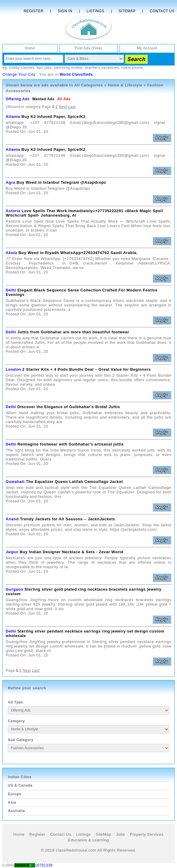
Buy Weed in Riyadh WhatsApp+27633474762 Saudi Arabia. (78, 253)
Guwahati (15, 482)
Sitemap (127, 11)
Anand (12, 519)
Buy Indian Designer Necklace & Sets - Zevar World (72, 552)
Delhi (11, 290)
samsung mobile (68, 68)
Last (72, 107)
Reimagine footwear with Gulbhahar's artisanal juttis (71, 444)
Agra (10, 182)
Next (63, 107)
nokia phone (132, 68)
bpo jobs (44, 68)
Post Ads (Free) (88, 48)
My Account (147, 48)
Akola (11, 253)
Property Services (147, 834)
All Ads (64, 99)
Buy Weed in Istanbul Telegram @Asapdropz (61, 182)
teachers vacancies (102, 68)
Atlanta (13, 117)
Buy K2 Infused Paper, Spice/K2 (53, 117)
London (13, 369)
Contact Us (162, 11)
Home (30, 48)
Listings (95, 11)
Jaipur (12, 552)
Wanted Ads (43, 99)
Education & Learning (88, 840)
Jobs (120, 834)
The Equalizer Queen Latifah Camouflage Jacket (75, 482)
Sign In (65, 11)
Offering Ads (18, 99)
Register (34, 11)
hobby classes (22, 68)
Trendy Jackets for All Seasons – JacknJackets (68, 519)
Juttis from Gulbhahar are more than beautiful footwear (73, 332)
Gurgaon (14, 589)
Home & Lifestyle (125, 85)
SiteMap (103, 834)
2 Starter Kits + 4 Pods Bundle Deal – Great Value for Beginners (86, 369)
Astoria (13, 211)
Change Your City (19, 74)
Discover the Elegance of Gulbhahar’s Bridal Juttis (69, 407)
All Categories (89, 85)
